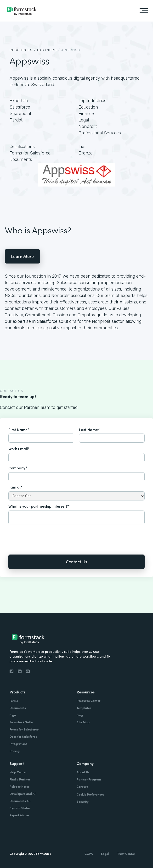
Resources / (23, 50)
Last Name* (89, 429)
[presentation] (45, 536)
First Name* (19, 429)
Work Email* (19, 449)
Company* (18, 468)
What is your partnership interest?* (39, 506)
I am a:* (15, 487)
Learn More (22, 256)
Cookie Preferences (90, 794)
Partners (47, 50)
